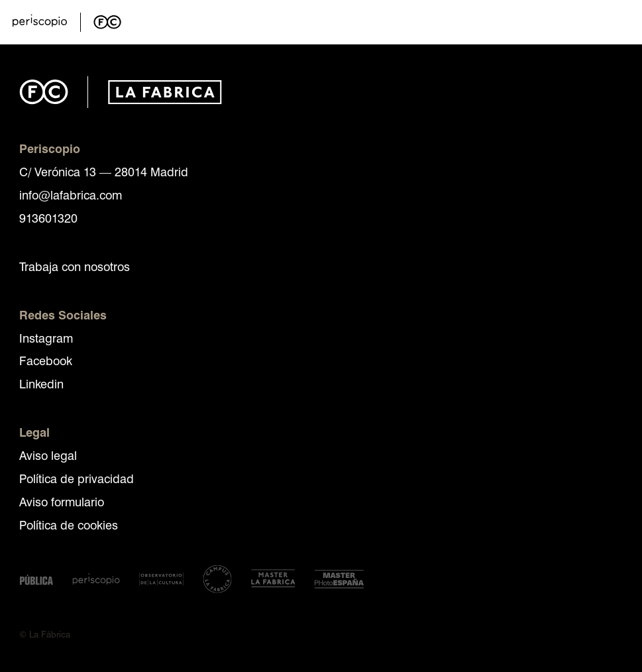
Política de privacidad (77, 478)
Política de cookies (69, 525)
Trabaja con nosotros (75, 266)
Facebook (46, 360)
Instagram (46, 338)
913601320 (48, 218)
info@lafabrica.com (71, 195)
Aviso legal (48, 455)
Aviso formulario (62, 501)
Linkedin (41, 383)
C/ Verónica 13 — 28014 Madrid (104, 171)
